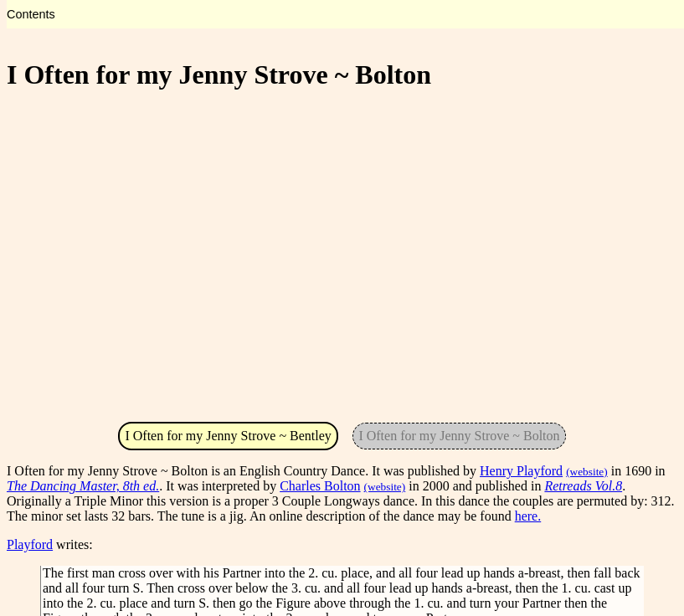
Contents (31, 14)
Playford (30, 544)
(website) (587, 472)
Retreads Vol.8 (583, 486)
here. (528, 516)
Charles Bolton (320, 486)
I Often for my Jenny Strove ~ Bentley (228, 436)
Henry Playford (521, 471)
